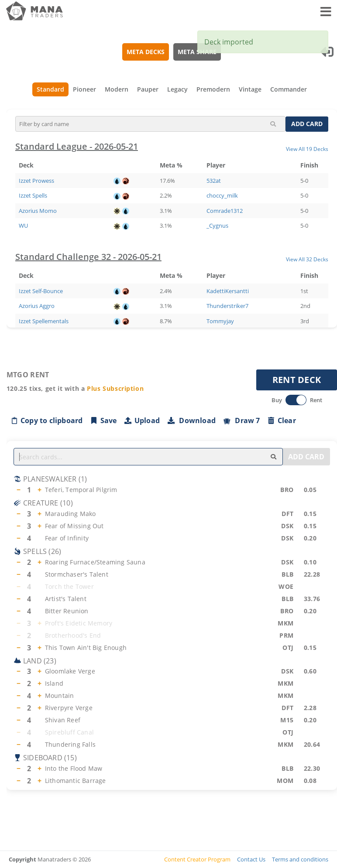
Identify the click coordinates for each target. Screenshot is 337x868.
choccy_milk (222, 195)
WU (23, 226)
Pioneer (84, 89)
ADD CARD (307, 124)
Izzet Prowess (36, 181)
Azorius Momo (38, 211)
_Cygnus (217, 226)
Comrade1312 (225, 211)
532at (214, 181)
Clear (282, 420)
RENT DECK (297, 380)
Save (103, 420)
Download (191, 420)
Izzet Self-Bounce (41, 291)
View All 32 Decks (307, 259)
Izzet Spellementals (44, 321)
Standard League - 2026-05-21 (77, 146)
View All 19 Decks (307, 149)
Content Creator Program (197, 859)
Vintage (250, 89)
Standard (50, 89)
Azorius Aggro (37, 306)
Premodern (213, 89)
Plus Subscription (115, 388)
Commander (289, 89)
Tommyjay (220, 321)
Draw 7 (241, 420)
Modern (117, 89)
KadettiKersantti (228, 291)
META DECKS (146, 52)
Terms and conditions (300, 859)
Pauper (148, 89)
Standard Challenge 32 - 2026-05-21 (88, 257)
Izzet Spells (33, 195)
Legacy (177, 89)
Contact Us (251, 859)
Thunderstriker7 (227, 306)
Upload (142, 420)
